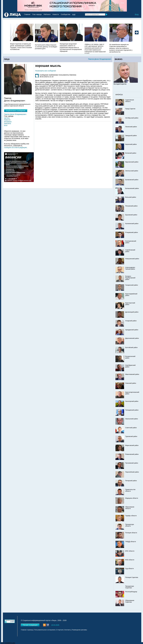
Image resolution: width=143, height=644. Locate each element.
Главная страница (27, 630)
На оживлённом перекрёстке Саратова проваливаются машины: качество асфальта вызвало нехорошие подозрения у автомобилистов (121, 48)
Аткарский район (131, 321)
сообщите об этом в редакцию (15, 147)
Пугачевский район (132, 463)
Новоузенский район (132, 259)
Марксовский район (132, 445)
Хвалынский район (132, 419)
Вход (137, 14)
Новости (56, 14)
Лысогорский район (132, 401)
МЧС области (130, 551)
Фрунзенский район (132, 162)
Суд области (129, 569)
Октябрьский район (132, 118)
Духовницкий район (132, 312)
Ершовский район (131, 215)
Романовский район (132, 454)
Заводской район (131, 136)
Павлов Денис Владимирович (100, 59)
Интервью (8, 122)
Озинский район (131, 383)
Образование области (130, 508)
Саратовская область (130, 101)
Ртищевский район (132, 232)
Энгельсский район (132, 171)
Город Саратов (130, 109)
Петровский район (131, 206)
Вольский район (131, 197)
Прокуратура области (130, 525)
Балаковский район (132, 180)
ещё (74, 14)
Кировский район (131, 144)
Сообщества (65, 14)
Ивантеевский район (132, 374)
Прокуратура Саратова (130, 587)
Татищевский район (132, 410)
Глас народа (37, 14)
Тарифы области (131, 516)
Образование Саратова (130, 601)
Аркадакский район (132, 330)
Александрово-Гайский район (130, 268)
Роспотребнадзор (131, 592)
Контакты (68, 630)
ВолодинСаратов (120, 84)
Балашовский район (132, 188)
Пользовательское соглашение (45, 630)
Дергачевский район (132, 338)
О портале (60, 630)
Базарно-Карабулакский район (130, 278)
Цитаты (7, 118)
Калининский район (132, 224)
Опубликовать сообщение (16, 111)
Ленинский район (131, 127)
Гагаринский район (132, 285)
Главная (27, 14)
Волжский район (131, 153)
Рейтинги (47, 14)
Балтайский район (131, 348)
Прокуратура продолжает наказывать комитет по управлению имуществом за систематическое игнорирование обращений (71, 48)
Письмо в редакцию (30, 625)
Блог (6, 125)
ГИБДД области (131, 542)
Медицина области (132, 498)
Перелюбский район (132, 472)
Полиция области (131, 533)
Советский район (131, 428)
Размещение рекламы (80, 630)
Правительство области (130, 490)
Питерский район (131, 481)
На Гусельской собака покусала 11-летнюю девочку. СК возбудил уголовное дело (46, 47)
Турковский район (131, 436)
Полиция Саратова (132, 577)
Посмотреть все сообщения (46, 71)
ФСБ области (130, 560)
